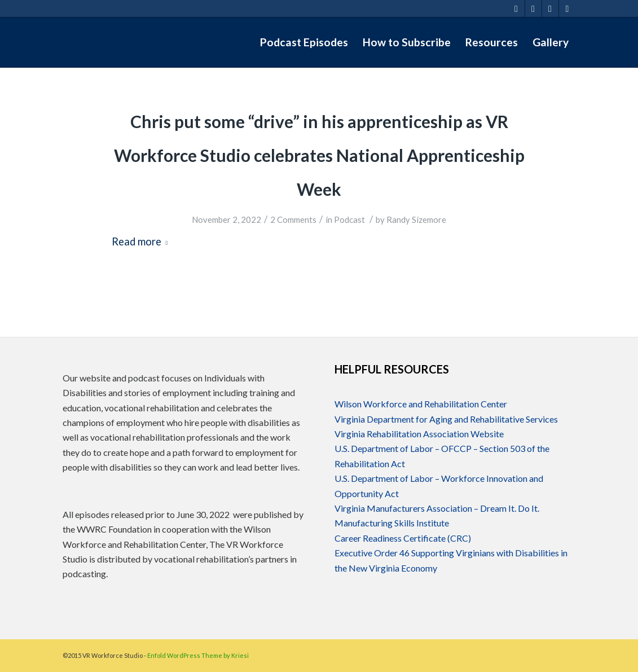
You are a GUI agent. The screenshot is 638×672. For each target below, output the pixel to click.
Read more (142, 241)
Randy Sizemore (416, 219)
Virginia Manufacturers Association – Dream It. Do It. (437, 508)
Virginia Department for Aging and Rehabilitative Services (446, 419)
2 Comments (293, 219)
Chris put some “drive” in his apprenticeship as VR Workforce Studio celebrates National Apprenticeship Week (319, 155)
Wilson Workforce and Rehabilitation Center (421, 404)
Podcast (349, 219)
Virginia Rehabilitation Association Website (419, 434)
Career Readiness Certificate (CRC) (403, 538)
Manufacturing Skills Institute (392, 523)
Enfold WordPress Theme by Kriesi (198, 655)
